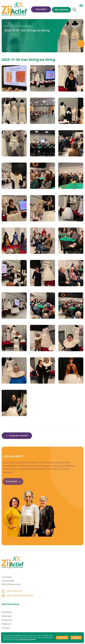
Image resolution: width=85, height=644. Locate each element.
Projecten (9, 624)
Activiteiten (9, 612)
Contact (8, 628)
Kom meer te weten (28, 640)
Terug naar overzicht (18, 436)
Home (6, 26)
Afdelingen (9, 616)
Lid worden (9, 620)
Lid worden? (41, 9)
